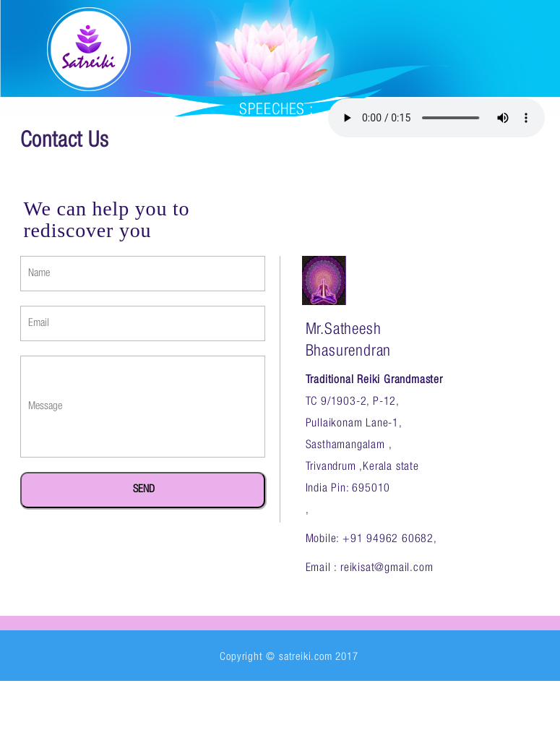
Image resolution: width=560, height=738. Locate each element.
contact (196, 270)
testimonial (108, 270)
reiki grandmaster (248, 198)
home (86, 198)
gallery (435, 198)
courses (359, 198)
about (145, 198)
